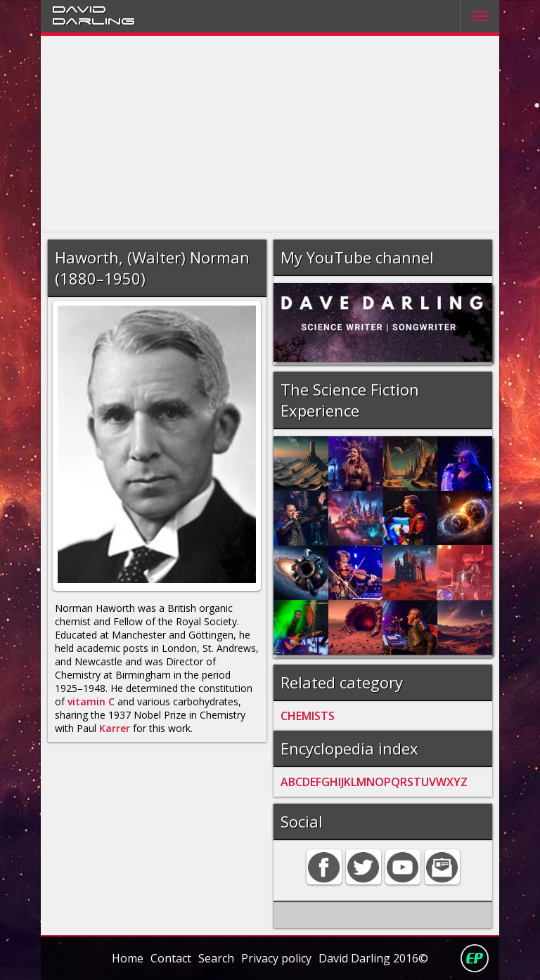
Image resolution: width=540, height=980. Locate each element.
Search (216, 958)
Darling (94, 20)
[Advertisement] (270, 134)
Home (128, 958)
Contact (171, 958)
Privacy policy (276, 958)
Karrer (115, 728)
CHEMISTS (308, 716)
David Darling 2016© (373, 958)
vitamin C (91, 701)
